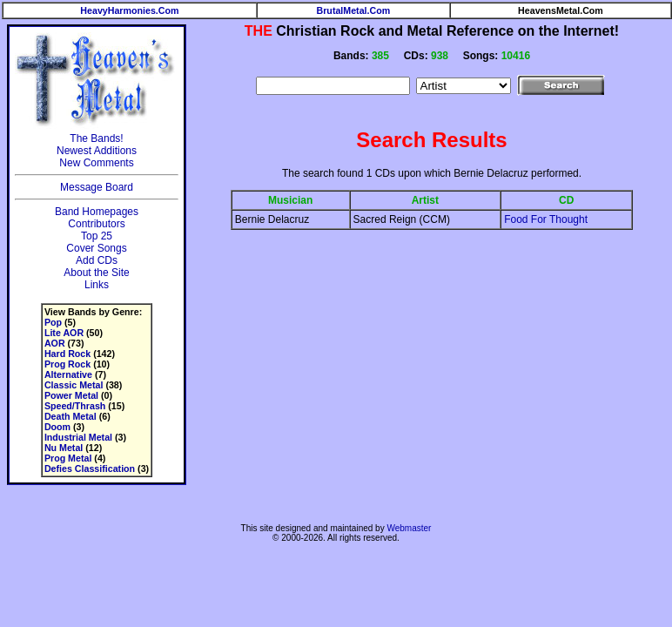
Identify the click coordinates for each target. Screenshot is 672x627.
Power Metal (71, 395)
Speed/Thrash (75, 406)
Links (97, 285)
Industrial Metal (78, 437)
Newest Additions (97, 151)
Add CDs (97, 260)
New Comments (96, 163)
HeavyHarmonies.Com (129, 10)
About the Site (96, 273)
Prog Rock (67, 364)
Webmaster (409, 528)
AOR (55, 343)
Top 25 (97, 236)
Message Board (97, 187)
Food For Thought (546, 219)
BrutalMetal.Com (354, 10)
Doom (57, 427)
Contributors (96, 224)
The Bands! (96, 138)
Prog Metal (68, 458)
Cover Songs (96, 248)
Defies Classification (90, 469)
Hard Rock (67, 354)
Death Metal (71, 416)
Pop (53, 322)
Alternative (68, 374)
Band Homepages (97, 212)
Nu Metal (64, 448)
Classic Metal (74, 385)
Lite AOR (64, 333)
